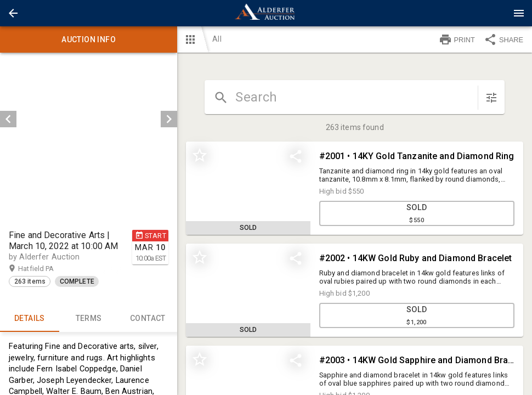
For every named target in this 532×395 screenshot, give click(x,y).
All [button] (217, 39)
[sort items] (491, 98)
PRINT (457, 39)
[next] (169, 119)
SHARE (503, 39)
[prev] (8, 119)
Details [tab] (30, 319)
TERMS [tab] (89, 319)
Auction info (89, 39)
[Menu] (519, 13)
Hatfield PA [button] (47, 269)
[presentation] (266, 13)
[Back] (13, 13)
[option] (89, 119)
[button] (13, 13)
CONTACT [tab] (148, 319)
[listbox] (89, 119)
